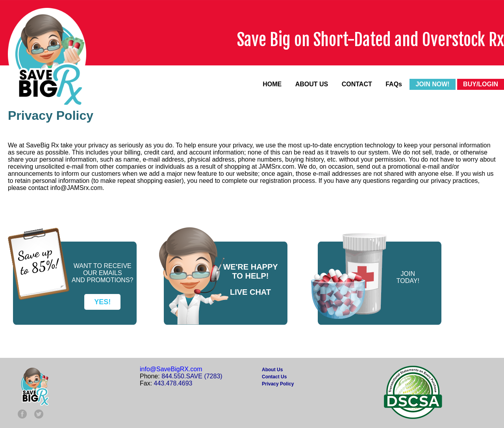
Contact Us (274, 377)
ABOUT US (312, 84)
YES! (102, 302)
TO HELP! (251, 276)
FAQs (394, 84)
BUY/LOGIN (481, 84)
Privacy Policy (278, 384)
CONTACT (357, 84)
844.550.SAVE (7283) (192, 376)
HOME (272, 84)
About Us (272, 370)
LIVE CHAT (250, 292)
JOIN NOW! (432, 84)
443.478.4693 (173, 383)
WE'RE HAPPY (250, 267)
